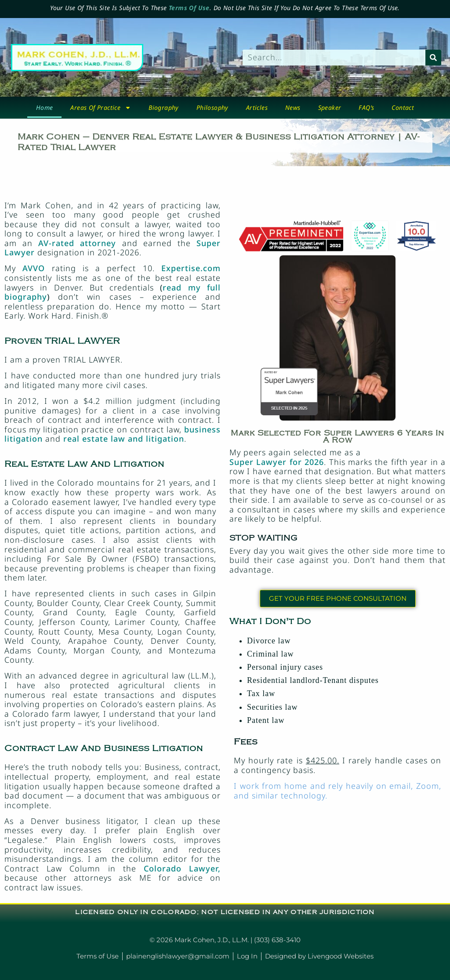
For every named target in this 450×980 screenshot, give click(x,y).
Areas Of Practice (101, 108)
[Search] (433, 58)
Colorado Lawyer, (182, 868)
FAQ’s (366, 107)
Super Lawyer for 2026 (277, 462)
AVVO (34, 268)
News (293, 107)
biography (164, 107)
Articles (257, 107)
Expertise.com (191, 268)
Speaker (330, 107)
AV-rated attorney (77, 243)
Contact (403, 107)
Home (45, 107)
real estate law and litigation (124, 439)
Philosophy (212, 107)
